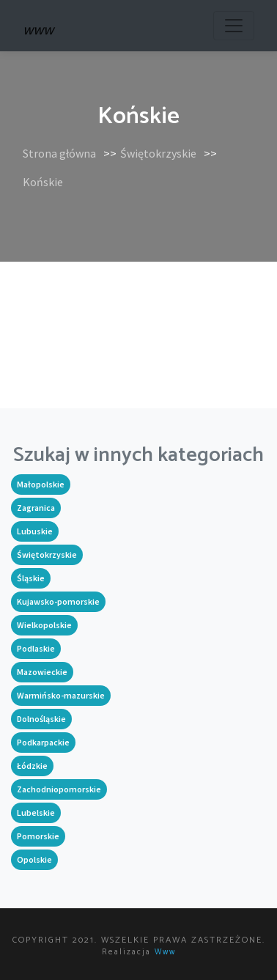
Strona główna (59, 153)
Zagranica (36, 508)
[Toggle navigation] (234, 26)
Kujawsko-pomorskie (58, 601)
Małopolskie (41, 484)
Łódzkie (32, 766)
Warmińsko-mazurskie (61, 695)
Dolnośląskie (41, 719)
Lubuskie (35, 531)
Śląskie (31, 578)
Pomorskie (38, 836)
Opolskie (34, 859)
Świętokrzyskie (158, 153)
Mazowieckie (42, 672)
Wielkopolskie (44, 625)
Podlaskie (36, 648)
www (165, 952)
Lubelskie (36, 813)
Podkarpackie (43, 742)
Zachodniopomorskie (59, 789)
